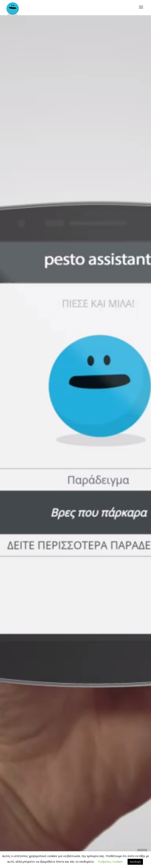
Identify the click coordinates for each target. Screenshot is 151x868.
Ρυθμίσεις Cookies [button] (110, 861)
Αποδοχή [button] (135, 862)
